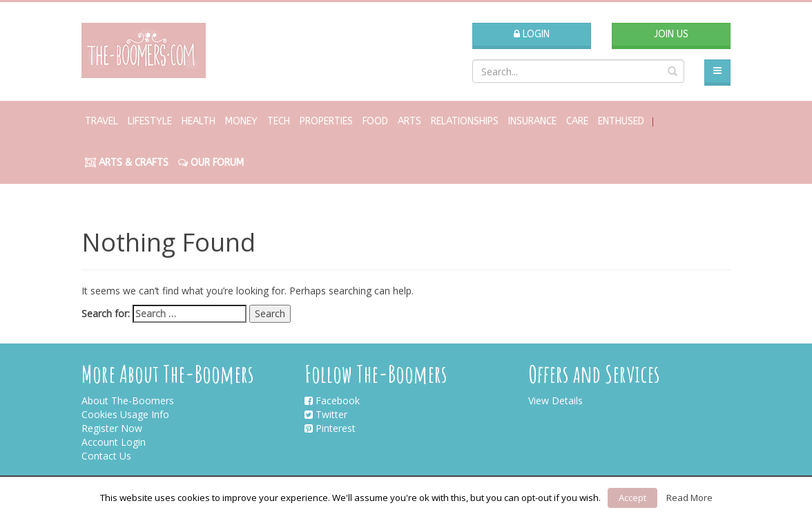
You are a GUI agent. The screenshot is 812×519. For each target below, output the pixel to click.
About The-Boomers (128, 400)
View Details (555, 400)
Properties (326, 121)
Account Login (114, 442)
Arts (409, 121)
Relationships (465, 121)
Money (241, 121)
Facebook (332, 400)
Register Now (112, 428)
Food (375, 121)
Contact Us (106, 456)
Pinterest (330, 428)
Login (532, 34)
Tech (279, 121)
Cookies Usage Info (125, 414)
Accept (632, 498)
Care (577, 121)
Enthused (621, 121)
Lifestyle (150, 121)
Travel (101, 121)
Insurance (532, 121)
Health (199, 121)
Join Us (671, 34)
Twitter (326, 414)
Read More (689, 498)
